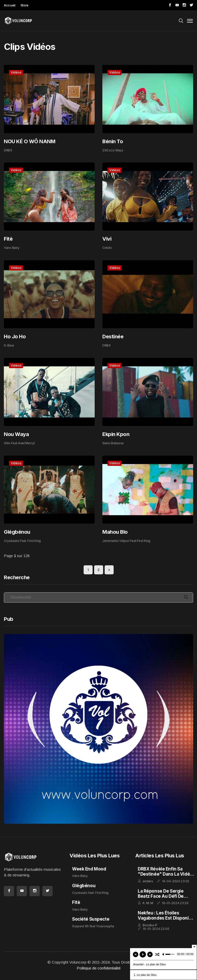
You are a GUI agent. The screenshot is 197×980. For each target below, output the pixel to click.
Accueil (10, 5)
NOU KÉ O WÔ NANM (29, 141)
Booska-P (150, 925)
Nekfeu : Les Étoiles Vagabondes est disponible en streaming (166, 918)
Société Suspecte (91, 919)
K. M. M (148, 903)
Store (24, 5)
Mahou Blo (115, 532)
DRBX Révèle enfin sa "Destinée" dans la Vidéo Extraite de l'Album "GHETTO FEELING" (165, 877)
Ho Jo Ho (15, 337)
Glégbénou (17, 532)
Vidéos (16, 72)
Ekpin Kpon (116, 434)
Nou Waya (16, 434)
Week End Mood (89, 869)
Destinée (113, 337)
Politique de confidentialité (99, 968)
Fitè (8, 239)
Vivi (107, 239)
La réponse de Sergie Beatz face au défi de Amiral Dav (161, 896)
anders (148, 881)
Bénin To (113, 141)
